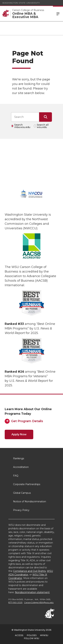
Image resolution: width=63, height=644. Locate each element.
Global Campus (22, 493)
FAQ (16, 476)
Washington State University (21, 3)
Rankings (19, 458)
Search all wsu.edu (43, 126)
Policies (32, 635)
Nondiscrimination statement (32, 592)
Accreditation (21, 467)
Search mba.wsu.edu (22, 126)
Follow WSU (32, 638)
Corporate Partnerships (27, 484)
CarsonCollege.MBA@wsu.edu (39, 602)
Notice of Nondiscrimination (30, 501)
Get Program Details (27, 421)
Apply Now (19, 434)
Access (19, 635)
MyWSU (44, 635)
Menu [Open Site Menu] (58, 14)
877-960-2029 (15, 602)
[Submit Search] (46, 117)
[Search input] (25, 117)
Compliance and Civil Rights (29, 571)
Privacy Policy (21, 510)
